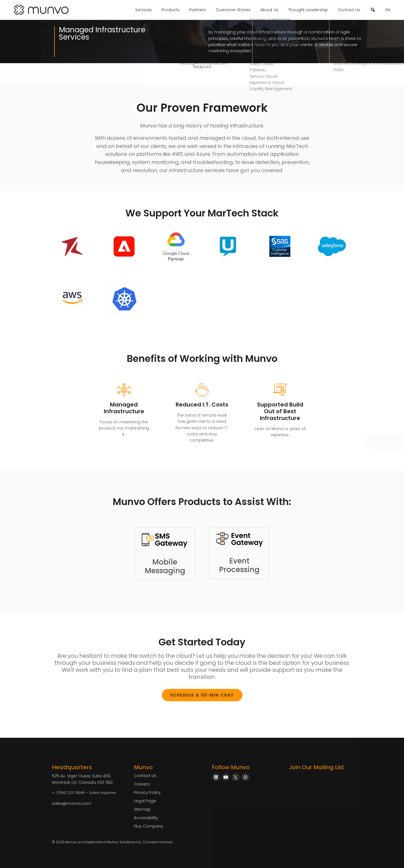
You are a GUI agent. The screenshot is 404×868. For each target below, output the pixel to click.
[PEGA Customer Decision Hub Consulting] (72, 297)
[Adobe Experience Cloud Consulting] (124, 246)
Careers (142, 784)
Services (144, 10)
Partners (198, 10)
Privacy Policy (147, 792)
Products (171, 10)
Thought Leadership (308, 10)
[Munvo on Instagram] (245, 777)
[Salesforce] (332, 246)
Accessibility (146, 818)
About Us (269, 10)
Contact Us (349, 10)
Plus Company (149, 826)
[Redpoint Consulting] (72, 246)
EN (388, 10)
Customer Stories (233, 10)
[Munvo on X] (236, 777)
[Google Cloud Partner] (176, 246)
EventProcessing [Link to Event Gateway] (239, 565)
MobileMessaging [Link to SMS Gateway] (165, 566)
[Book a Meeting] (385, 442)
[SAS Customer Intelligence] (280, 246)
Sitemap (142, 809)
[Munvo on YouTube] (226, 777)
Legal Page (145, 801)
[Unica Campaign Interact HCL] (228, 246)
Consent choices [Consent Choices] (159, 842)
